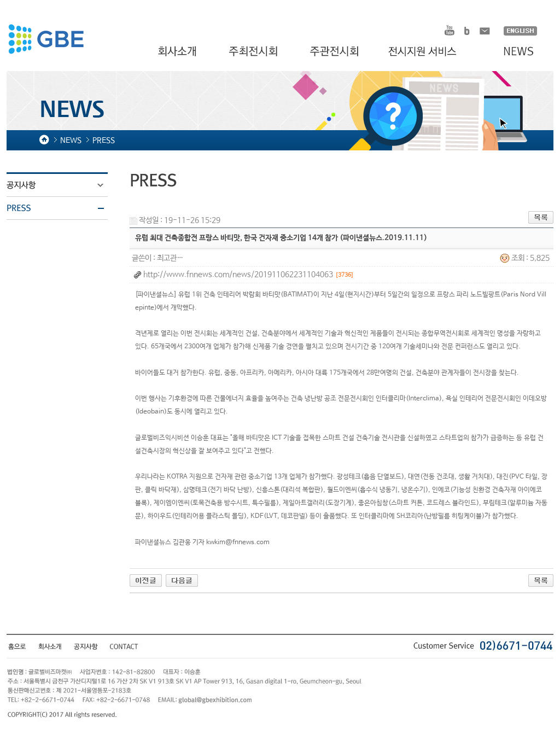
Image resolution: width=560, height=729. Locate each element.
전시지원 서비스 (429, 52)
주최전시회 (254, 52)
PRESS (64, 208)
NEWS (513, 52)
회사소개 (179, 52)
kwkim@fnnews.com (238, 543)
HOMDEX (46, 40)
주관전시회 (336, 52)
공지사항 (64, 185)
